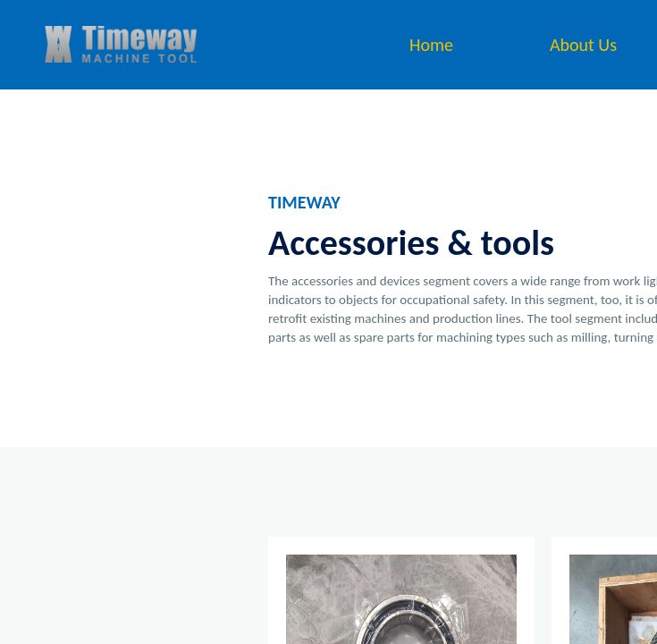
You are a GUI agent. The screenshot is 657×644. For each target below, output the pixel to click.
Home (431, 45)
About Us (583, 45)
